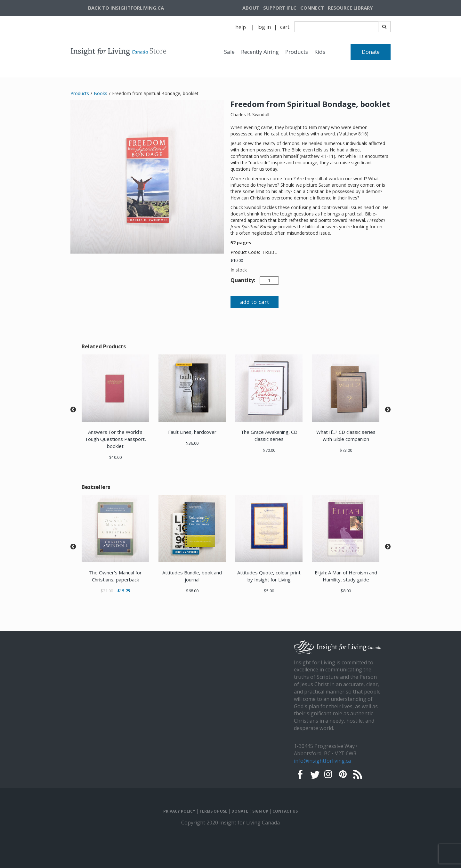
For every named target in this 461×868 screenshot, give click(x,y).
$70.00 (269, 450)
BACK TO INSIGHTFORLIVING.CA (126, 8)
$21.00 (107, 591)
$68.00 (192, 591)
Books (101, 93)
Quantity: (243, 280)
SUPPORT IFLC (280, 8)
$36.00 (192, 443)
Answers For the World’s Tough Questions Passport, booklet (115, 439)
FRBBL (270, 252)
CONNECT (312, 8)
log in (264, 27)
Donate (371, 52)
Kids (320, 52)
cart (285, 27)
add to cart (255, 302)
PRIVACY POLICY (179, 811)
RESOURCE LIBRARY (350, 8)
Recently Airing (260, 52)
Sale (229, 52)
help (241, 27)
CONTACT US (285, 811)
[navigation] (358, 8)
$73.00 (346, 450)
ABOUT (251, 8)
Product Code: (246, 252)
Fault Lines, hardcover (192, 432)
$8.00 (346, 591)
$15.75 (124, 591)
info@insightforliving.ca (322, 761)
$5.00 (269, 591)
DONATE (240, 811)
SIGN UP (260, 811)
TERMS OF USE (213, 811)
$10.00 (237, 260)
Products (297, 52)
